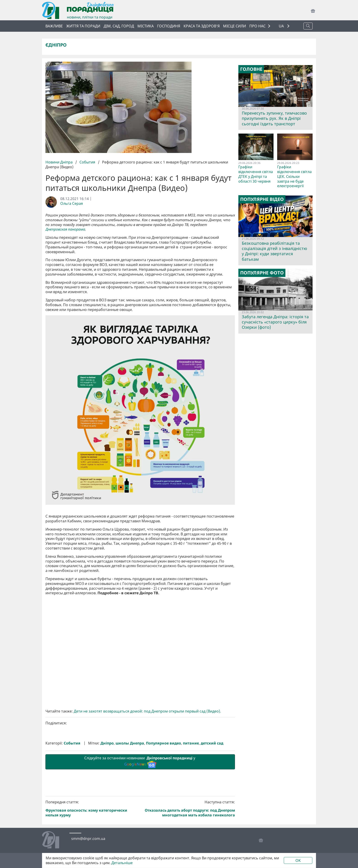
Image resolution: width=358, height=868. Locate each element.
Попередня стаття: (92, 809)
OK (298, 860)
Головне (251, 69)
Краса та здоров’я (202, 26)
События (87, 162)
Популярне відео (262, 199)
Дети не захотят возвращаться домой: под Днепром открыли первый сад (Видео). (147, 711)
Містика (146, 26)
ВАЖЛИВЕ (54, 26)
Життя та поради (83, 26)
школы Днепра (130, 743)
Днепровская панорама (65, 229)
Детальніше (122, 863)
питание (191, 743)
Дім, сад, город (119, 26)
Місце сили (234, 26)
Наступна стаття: (189, 809)
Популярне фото (262, 273)
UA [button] (282, 26)
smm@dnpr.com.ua (88, 839)
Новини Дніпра (59, 162)
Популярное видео (163, 743)
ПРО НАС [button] (257, 26)
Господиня (169, 26)
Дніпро (107, 743)
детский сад (212, 743)
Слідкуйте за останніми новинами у (140, 762)
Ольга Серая (72, 204)
